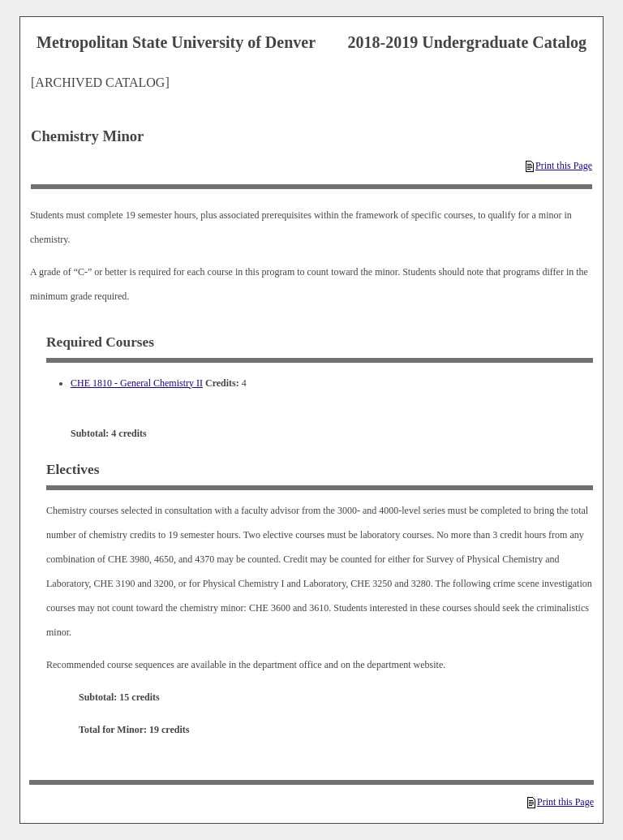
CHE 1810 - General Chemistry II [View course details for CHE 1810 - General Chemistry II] (137, 383)
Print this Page (559, 166)
